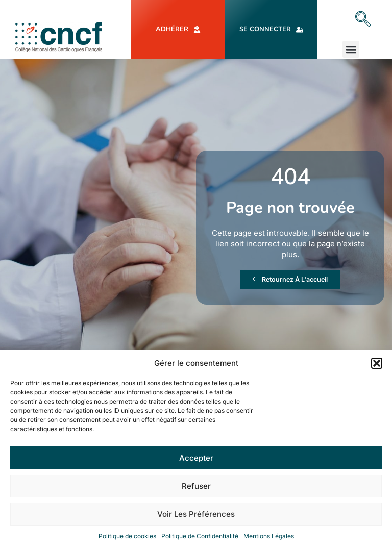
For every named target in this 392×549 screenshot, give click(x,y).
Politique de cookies (127, 536)
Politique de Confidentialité (200, 536)
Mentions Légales (269, 536)
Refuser (196, 486)
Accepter (196, 458)
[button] (377, 363)
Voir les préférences (196, 514)
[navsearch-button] (363, 20)
